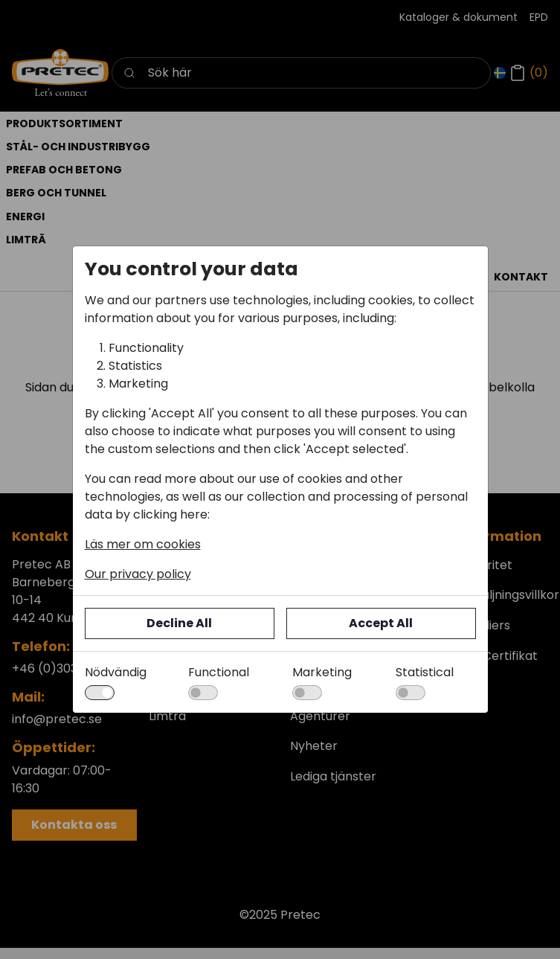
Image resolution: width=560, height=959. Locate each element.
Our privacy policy (138, 574)
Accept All (381, 623)
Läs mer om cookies (143, 544)
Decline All (179, 623)
